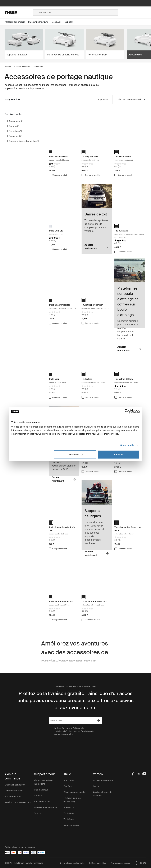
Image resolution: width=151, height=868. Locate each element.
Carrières (68, 786)
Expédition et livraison (15, 785)
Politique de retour (13, 797)
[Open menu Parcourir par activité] (40, 22)
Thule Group (69, 813)
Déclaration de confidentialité (72, 863)
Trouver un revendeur (103, 780)
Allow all (118, 454)
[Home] (19, 13)
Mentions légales (71, 825)
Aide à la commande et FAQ (18, 802)
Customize (75, 454)
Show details (127, 445)
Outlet (96, 786)
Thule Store (69, 819)
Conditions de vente (14, 791)
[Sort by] (136, 99)
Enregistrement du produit (46, 807)
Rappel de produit (42, 802)
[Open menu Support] (70, 22)
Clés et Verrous (41, 790)
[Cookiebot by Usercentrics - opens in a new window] (127, 411)
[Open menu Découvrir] (58, 22)
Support (38, 813)
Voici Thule (69, 780)
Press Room (69, 807)
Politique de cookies (97, 863)
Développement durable (75, 792)
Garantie (38, 796)
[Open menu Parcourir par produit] (16, 22)
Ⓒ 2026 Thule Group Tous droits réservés (24, 863)
